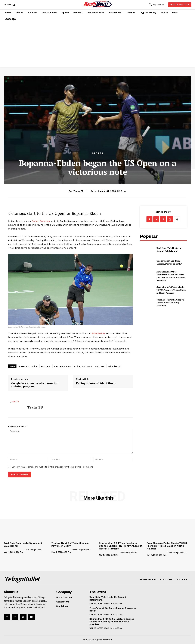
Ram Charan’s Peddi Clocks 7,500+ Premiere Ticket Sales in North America (171, 290)
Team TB (78, 191)
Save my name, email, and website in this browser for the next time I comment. (53, 467)
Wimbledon (98, 333)
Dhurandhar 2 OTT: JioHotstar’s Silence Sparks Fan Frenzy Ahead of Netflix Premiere (171, 276)
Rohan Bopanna (41, 221)
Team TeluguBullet (33, 550)
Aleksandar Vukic (28, 366)
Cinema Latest (96, 604)
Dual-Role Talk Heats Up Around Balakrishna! (169, 249)
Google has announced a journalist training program (35, 385)
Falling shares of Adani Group (96, 383)
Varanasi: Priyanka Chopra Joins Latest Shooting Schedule (170, 303)
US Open (100, 366)
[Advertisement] (97, 44)
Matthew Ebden (62, 366)
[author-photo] (14, 550)
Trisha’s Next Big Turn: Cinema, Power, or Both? (169, 262)
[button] (10, 5)
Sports (98, 153)
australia (46, 366)
